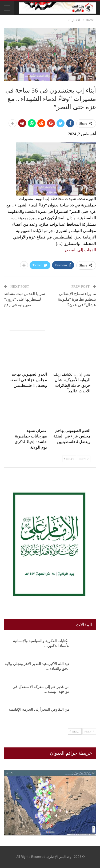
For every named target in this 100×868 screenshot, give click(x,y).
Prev (84, 459)
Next (69, 459)
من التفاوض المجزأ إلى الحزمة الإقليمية (39, 709)
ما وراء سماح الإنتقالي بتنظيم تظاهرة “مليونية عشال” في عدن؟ (77, 299)
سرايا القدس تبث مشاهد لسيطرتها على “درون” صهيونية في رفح (25, 299)
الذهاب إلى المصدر (80, 250)
